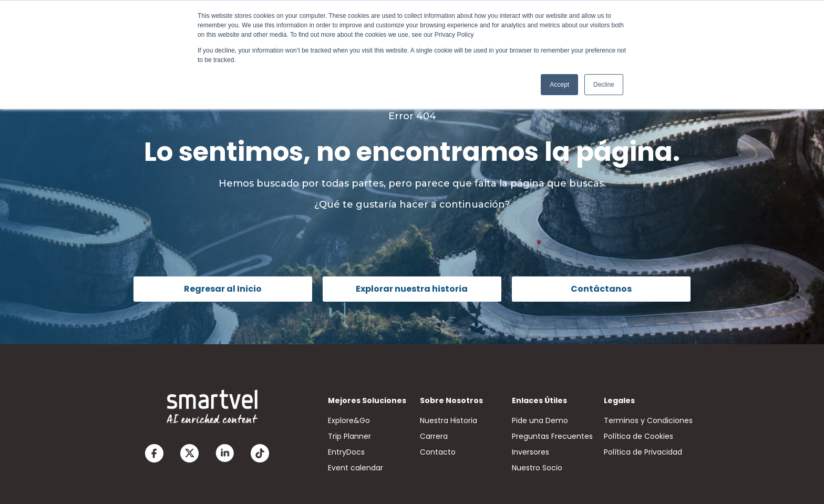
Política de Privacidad (643, 452)
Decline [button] (604, 85)
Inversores (531, 452)
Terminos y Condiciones (648, 420)
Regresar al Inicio (223, 289)
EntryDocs (346, 452)
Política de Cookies (638, 436)
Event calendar (356, 468)
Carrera (434, 436)
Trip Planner (349, 436)
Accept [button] (559, 85)
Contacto (438, 452)
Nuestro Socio (537, 468)
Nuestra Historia (449, 420)
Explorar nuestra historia (412, 289)
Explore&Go (349, 420)
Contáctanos (601, 289)
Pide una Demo (540, 420)
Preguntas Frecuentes (552, 436)
